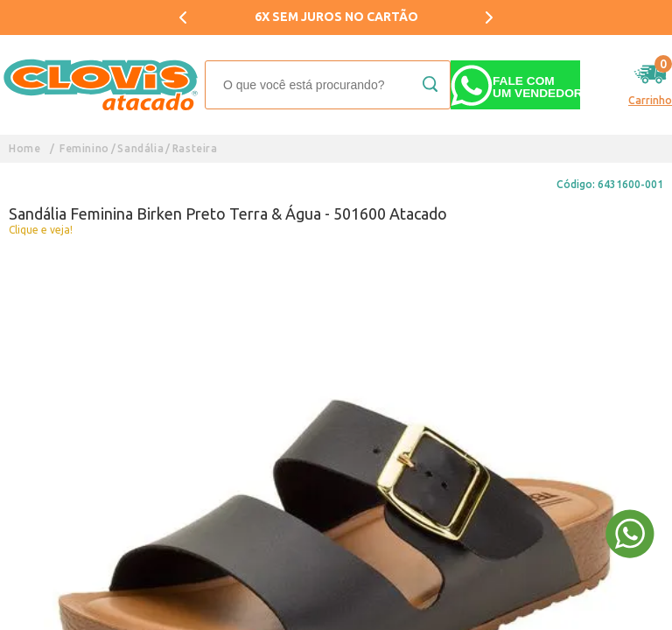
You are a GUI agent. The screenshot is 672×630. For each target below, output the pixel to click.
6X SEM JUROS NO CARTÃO (336, 17)
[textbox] (328, 85)
